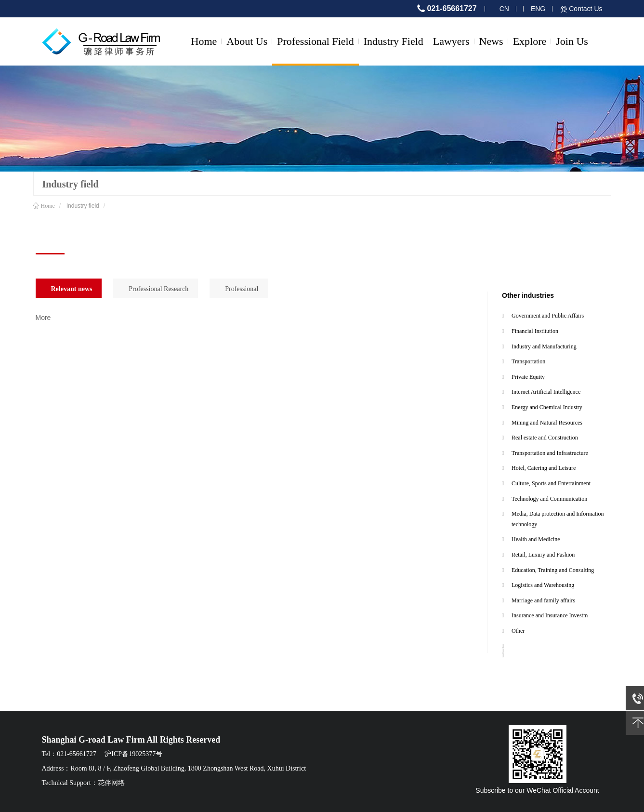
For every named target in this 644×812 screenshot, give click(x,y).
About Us (247, 41)
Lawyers (451, 41)
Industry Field (394, 41)
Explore (530, 41)
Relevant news (72, 289)
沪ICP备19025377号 (133, 754)
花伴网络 (111, 783)
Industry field (83, 206)
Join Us (572, 41)
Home (204, 41)
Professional (242, 289)
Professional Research (158, 289)
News (491, 41)
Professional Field (315, 41)
